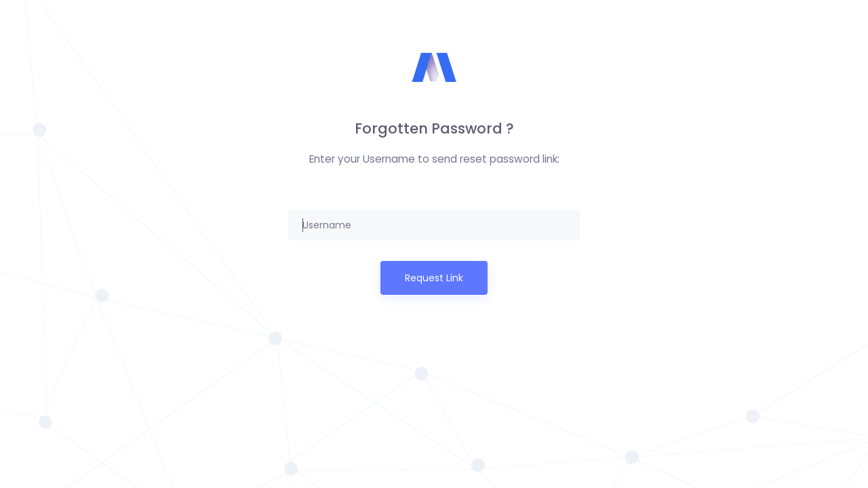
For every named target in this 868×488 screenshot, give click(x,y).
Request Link (434, 278)
